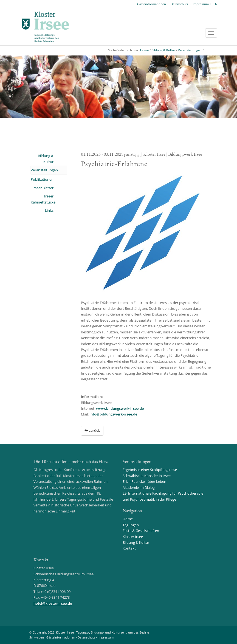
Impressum (201, 4)
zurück (92, 430)
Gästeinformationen (152, 4)
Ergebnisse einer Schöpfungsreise (150, 470)
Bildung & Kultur (163, 50)
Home (144, 50)
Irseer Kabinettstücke (42, 199)
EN (215, 4)
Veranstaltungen (190, 50)
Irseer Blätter (43, 188)
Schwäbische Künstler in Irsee (147, 476)
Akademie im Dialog (139, 487)
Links (49, 210)
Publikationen (42, 179)
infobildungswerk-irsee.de (113, 414)
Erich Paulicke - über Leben (144, 481)
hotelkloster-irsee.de (53, 603)
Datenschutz (179, 4)
